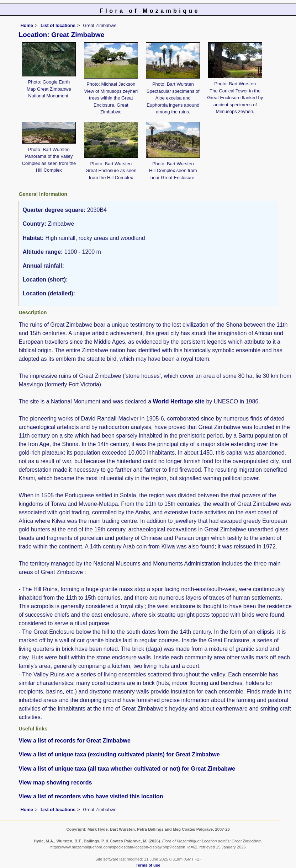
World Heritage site (179, 401)
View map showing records (55, 783)
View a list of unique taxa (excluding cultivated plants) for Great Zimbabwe (119, 754)
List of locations (58, 25)
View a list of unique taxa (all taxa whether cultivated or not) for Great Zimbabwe (127, 769)
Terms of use (148, 865)
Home (27, 25)
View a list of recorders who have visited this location (91, 796)
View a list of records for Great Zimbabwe (74, 741)
